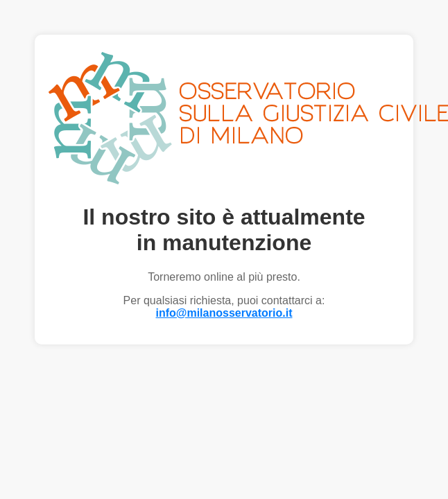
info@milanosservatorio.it (224, 313)
